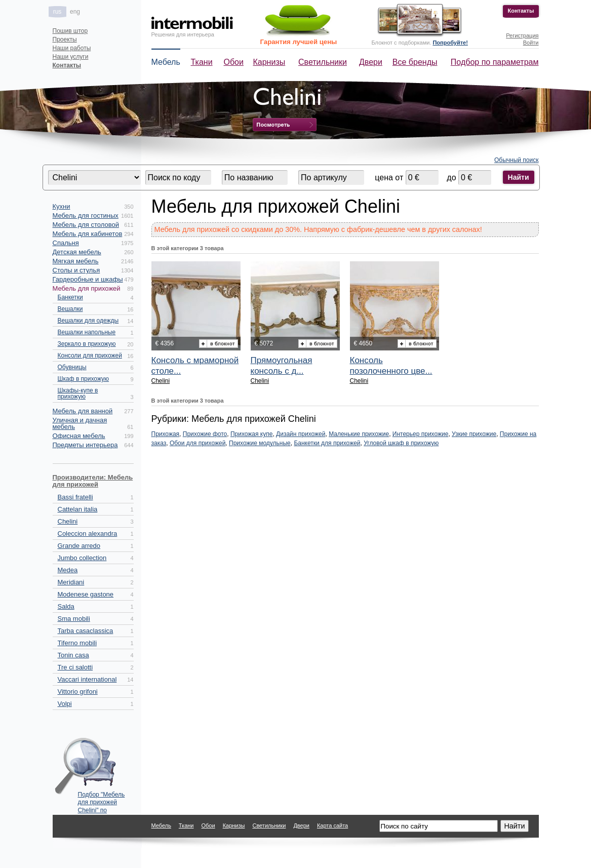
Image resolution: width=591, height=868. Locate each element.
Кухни (62, 206)
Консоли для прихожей (90, 356)
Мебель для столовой (86, 225)
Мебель (166, 62)
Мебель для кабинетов (88, 234)
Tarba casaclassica (86, 631)
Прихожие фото (205, 434)
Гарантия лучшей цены (299, 42)
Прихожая (166, 434)
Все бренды (415, 62)
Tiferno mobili (77, 643)
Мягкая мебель (76, 261)
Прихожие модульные (260, 443)
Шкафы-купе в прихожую (78, 393)
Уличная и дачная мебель (80, 423)
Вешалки (70, 309)
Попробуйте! (450, 43)
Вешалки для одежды (88, 321)
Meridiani (71, 582)
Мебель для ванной (83, 411)
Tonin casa (73, 655)
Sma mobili (74, 619)
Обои (234, 62)
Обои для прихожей (198, 443)
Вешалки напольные (87, 332)
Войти (531, 43)
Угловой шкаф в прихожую (401, 443)
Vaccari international (87, 679)
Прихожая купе (252, 434)
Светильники (323, 62)
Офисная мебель (79, 436)
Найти (519, 177)
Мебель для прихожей (87, 288)
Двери (371, 62)
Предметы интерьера (85, 445)
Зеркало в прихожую (87, 344)
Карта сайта (332, 825)
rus (57, 12)
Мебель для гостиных (86, 215)
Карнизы (269, 62)
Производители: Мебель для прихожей (93, 481)
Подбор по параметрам (495, 62)
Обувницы (72, 367)
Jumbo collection (82, 558)
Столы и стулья (76, 270)
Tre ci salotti (75, 667)
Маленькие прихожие (359, 434)
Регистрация (522, 35)
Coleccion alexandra (88, 534)
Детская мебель (77, 252)
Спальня (66, 243)
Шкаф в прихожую (84, 379)
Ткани (202, 62)
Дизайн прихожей (301, 434)
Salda (66, 606)
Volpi (65, 704)
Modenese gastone (86, 594)
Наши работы (72, 48)
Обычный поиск (517, 160)
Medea (68, 570)
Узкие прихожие (474, 434)
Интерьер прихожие (421, 434)
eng (75, 12)
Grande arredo (79, 546)
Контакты (521, 11)
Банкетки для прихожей (327, 443)
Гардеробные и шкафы (88, 279)
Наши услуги (71, 57)
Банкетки (70, 297)
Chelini (68, 521)
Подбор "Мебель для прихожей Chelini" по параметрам (102, 800)
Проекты (65, 40)
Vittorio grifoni (78, 692)
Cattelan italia (78, 509)
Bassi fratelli (75, 497)
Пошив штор (70, 31)
